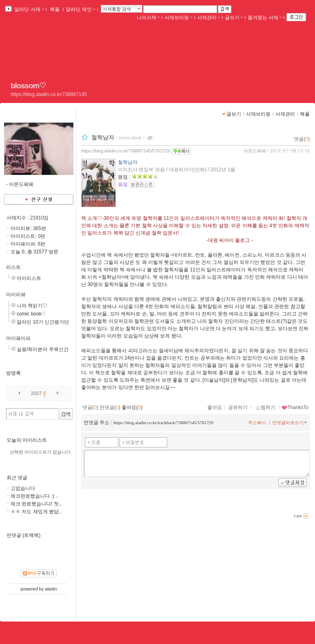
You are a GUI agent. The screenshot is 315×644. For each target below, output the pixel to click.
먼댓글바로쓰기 (290, 423)
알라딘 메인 (80, 9)
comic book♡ (31, 314)
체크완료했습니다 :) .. (34, 496)
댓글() (302, 139)
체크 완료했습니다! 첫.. (36, 504)
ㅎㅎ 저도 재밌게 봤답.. (36, 512)
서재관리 (209, 18)
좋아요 (215, 407)
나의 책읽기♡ (32, 306)
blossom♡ (28, 86)
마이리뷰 (16, 295)
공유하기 (238, 407)
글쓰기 (234, 18)
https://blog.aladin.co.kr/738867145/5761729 (125, 151)
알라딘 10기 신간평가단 (43, 322)
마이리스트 (29, 278)
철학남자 (103, 137)
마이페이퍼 (18, 338)
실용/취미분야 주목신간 (43, 349)
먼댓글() (110, 407)
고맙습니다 (23, 488)
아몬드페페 (255, 151)
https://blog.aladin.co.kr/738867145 (49, 94)
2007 (37, 394)
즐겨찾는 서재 (265, 18)
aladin (51, 589)
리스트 (13, 267)
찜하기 (265, 407)
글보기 (234, 114)
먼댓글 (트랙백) (23, 535)
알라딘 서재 (28, 9)
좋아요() (132, 407)
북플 (55, 9)
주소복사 (257, 423)
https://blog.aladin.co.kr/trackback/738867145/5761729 (163, 423)
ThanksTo (295, 407)
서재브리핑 (178, 18)
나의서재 (148, 18)
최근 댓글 (17, 478)
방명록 (13, 373)
